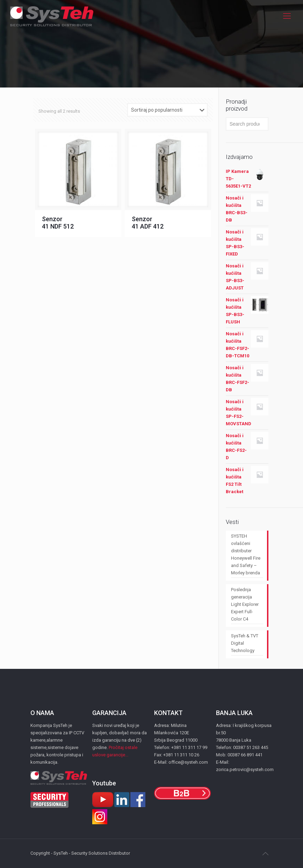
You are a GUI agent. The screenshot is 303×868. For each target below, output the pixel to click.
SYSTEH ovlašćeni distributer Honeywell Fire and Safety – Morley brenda (246, 554)
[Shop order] (167, 110)
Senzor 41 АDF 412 (148, 223)
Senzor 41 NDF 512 (58, 223)
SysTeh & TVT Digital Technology (245, 643)
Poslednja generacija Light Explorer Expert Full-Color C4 (245, 604)
